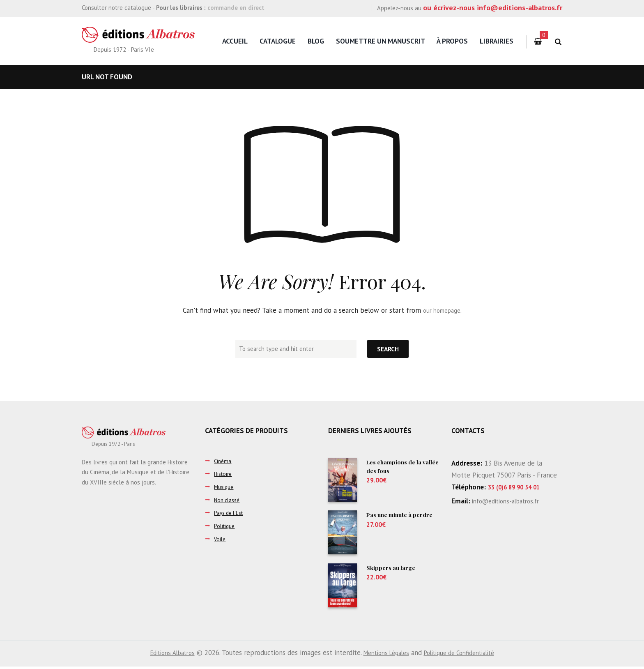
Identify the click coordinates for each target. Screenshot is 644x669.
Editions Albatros (163, 655)
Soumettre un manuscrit (381, 41)
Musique (225, 487)
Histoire (224, 474)
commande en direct (236, 8)
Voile (220, 539)
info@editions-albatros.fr (510, 501)
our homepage (442, 310)
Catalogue (278, 41)
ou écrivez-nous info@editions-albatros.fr (493, 8)
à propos (452, 41)
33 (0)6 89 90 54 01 (519, 487)
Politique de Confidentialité (466, 655)
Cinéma (223, 461)
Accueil (235, 41)
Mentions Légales (384, 655)
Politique (225, 526)
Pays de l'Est (231, 513)
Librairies (497, 41)
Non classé (228, 500)
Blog (316, 41)
